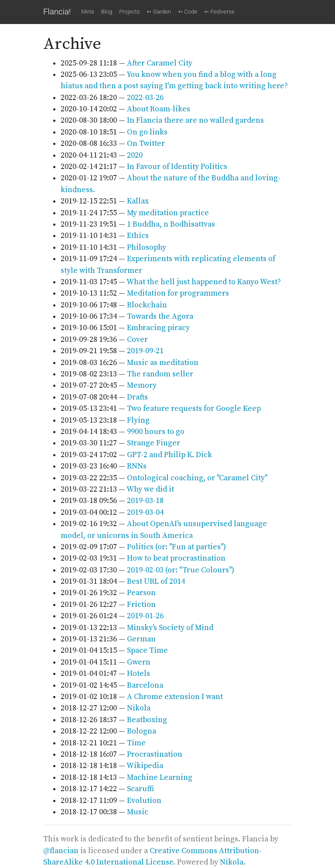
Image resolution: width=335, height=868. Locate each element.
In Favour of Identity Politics (177, 167)
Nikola (139, 708)
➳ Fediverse (219, 12)
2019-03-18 (145, 501)
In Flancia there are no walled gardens (195, 121)
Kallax (138, 201)
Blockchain (147, 305)
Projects (129, 12)
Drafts (137, 397)
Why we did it (150, 489)
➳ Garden (159, 12)
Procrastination (155, 754)
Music (138, 812)
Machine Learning (160, 778)
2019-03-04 (145, 513)
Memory (142, 386)
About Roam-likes (159, 109)
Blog (107, 12)
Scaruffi (140, 789)
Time (136, 743)
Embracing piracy (158, 328)
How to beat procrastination (176, 558)
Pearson (141, 593)
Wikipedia (145, 766)
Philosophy (147, 248)
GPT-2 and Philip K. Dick (169, 455)
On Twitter (146, 144)
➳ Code (188, 12)
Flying (138, 420)
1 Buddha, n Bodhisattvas (171, 224)
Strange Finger (154, 443)
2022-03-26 (145, 98)
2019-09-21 (145, 351)
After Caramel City (160, 63)
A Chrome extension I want (175, 697)
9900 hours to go (156, 432)
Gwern (139, 662)
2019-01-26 (145, 616)
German (141, 639)
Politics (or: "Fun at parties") (176, 547)
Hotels (138, 674)
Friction (141, 605)
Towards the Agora (160, 317)
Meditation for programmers (178, 293)
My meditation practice (168, 213)
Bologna (142, 731)
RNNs (137, 466)
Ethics (138, 236)
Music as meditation (163, 363)
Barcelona (145, 685)
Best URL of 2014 (156, 582)
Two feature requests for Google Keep (194, 409)
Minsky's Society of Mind (170, 628)
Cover (137, 340)
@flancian (61, 851)
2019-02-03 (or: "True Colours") (181, 570)
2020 (135, 155)
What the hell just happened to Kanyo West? (204, 282)
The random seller (160, 374)
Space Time (147, 651)
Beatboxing (147, 720)
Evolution (144, 801)
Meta (87, 12)
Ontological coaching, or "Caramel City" (197, 478)
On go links (147, 132)
